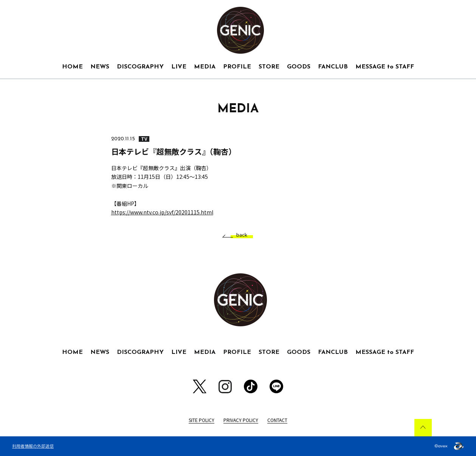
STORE (269, 67)
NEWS (100, 67)
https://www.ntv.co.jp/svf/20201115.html (162, 212)
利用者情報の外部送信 (33, 446)
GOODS (299, 67)
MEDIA (205, 67)
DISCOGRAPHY (140, 67)
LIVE (179, 67)
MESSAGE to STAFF (385, 67)
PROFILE (237, 67)
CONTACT (277, 420)
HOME (72, 67)
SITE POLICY (202, 420)
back (239, 235)
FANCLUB (333, 67)
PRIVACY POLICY (241, 420)
